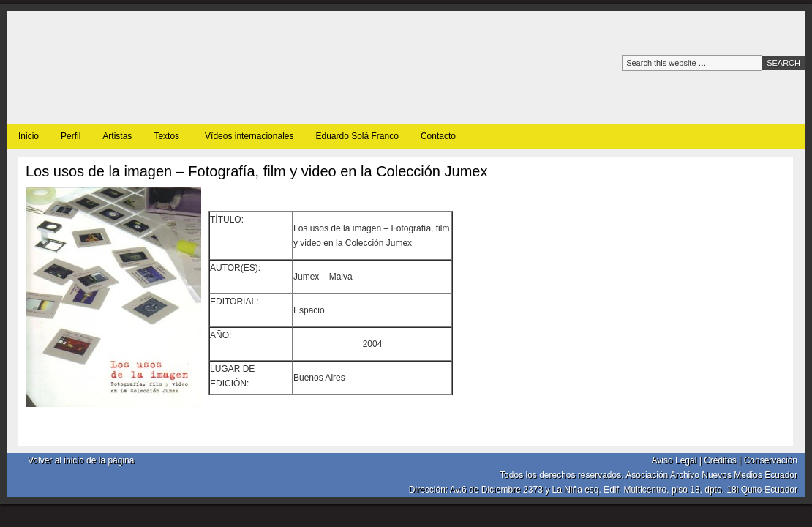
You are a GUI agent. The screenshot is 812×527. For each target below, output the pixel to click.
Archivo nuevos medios (176, 67)
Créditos (720, 460)
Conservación (771, 460)
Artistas (117, 136)
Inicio (29, 136)
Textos (166, 139)
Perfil (71, 136)
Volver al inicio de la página (81, 460)
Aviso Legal (674, 460)
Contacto (438, 136)
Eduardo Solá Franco (357, 136)
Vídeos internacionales (249, 136)
